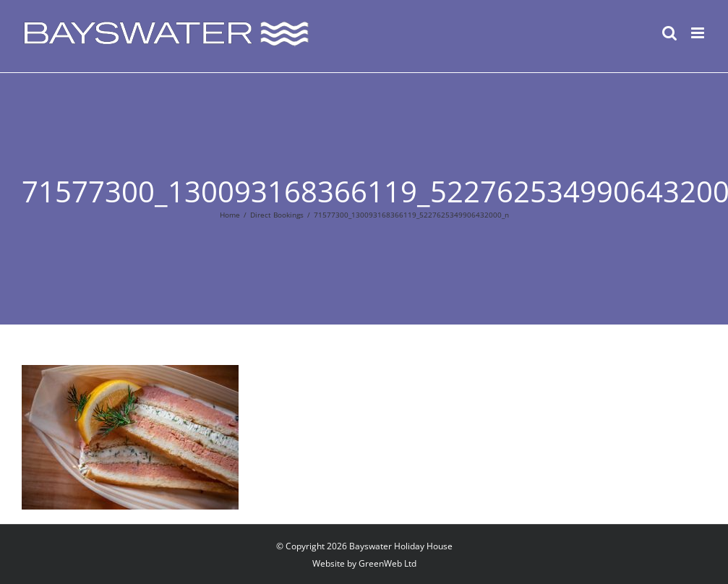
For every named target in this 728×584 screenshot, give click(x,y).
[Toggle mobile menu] (699, 33)
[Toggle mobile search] (669, 33)
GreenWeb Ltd (387, 563)
